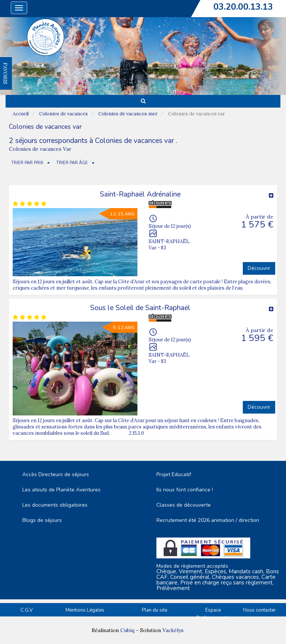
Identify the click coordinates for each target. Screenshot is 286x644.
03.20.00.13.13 (243, 7)
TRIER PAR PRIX (27, 163)
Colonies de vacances (63, 114)
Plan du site (155, 610)
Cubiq (127, 630)
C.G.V (27, 610)
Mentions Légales (85, 610)
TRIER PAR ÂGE (72, 163)
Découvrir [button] (259, 268)
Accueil (21, 114)
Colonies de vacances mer (128, 114)
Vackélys (173, 630)
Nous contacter (260, 610)
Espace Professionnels (213, 614)
